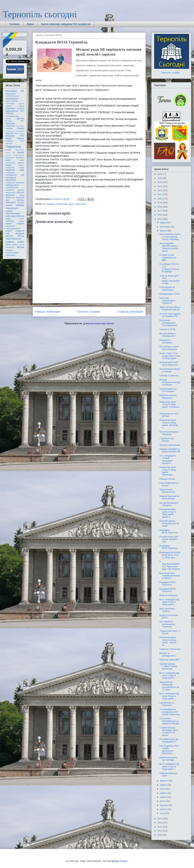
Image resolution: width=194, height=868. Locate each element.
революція (10, 226)
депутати (10, 195)
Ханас (21, 152)
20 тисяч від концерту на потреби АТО (170, 315)
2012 (160, 827)
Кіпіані (22, 133)
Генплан (10, 113)
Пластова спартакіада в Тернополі (167, 301)
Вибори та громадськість (168, 654)
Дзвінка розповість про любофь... (168, 759)
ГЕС (22, 111)
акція (8, 160)
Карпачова (10, 131)
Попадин (9, 141)
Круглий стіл (12, 133)
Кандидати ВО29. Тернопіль (168, 590)
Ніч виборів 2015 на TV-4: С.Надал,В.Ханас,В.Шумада (169, 268)
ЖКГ (22, 121)
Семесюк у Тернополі (170, 649)
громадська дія (15, 175)
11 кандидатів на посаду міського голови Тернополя (169, 712)
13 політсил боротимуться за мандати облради (169, 721)
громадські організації (11, 179)
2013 (160, 823)
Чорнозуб (10, 158)
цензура (9, 250)
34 (44, 204)
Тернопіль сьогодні (40, 14)
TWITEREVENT (12, 96)
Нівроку (20, 138)
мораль (21, 202)
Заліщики (10, 123)
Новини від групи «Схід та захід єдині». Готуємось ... (169, 406)
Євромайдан (12, 99)
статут (9, 231)
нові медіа (11, 216)
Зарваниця (10, 126)
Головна (14, 24)
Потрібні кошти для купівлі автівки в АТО (169, 539)
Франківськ (20, 150)
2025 (160, 178)
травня (164, 797)
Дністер (20, 119)
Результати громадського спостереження (168, 323)
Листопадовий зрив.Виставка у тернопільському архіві (169, 247)
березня (164, 805)
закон (8, 197)
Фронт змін (10, 153)
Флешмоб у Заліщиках (166, 341)
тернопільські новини (13, 240)
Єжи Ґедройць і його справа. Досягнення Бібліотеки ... (169, 750)
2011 (160, 831)
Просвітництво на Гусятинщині (168, 390)
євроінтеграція (12, 253)
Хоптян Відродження (15, 155)
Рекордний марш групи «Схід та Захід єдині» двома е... (168, 513)
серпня (164, 785)
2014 (160, 819)
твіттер (21, 236)
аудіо (22, 160)
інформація (11, 255)
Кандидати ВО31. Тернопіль (168, 583)
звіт (13, 197)
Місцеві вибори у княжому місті (168, 335)
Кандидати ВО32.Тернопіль (168, 531)
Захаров (9, 128)
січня (163, 813)
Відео (30, 24)
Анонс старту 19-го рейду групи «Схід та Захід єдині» (170, 356)
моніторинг (11, 202)
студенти (20, 231)
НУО (22, 136)
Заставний (20, 126)
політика (10, 221)
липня (163, 789)
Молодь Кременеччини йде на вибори (170, 382)
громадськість (12, 185)
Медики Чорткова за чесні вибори (169, 497)
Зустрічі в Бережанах (170, 445)
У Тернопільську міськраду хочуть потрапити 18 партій (169, 731)
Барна (21, 106)
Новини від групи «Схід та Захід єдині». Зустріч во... (168, 641)
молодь (21, 200)
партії (22, 219)
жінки (22, 195)
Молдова (10, 136)
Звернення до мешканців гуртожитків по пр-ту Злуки (169, 686)
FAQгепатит (11, 94)
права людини (15, 224)
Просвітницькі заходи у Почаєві (170, 370)
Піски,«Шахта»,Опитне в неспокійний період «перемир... (170, 237)
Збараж (20, 128)
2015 (160, 219)
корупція (20, 197)
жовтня (164, 231)
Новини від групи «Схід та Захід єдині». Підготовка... (168, 471)
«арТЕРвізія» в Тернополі (167, 704)
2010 (160, 835)
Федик (8, 150)
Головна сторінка (89, 312)
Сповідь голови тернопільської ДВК (168, 258)
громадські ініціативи (15, 183)
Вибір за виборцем (169, 595)
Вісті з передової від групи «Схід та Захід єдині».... (169, 602)
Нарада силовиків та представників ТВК (170, 450)
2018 (160, 207)
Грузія (8, 119)
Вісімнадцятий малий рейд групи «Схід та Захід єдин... (170, 555)
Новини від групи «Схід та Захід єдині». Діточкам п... (169, 424)
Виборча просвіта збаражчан (168, 397)
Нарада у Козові (167, 479)
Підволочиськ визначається (167, 491)
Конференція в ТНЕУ (170, 294)
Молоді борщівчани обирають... (169, 504)
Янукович (20, 158)
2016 (160, 215)
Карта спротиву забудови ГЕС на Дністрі (66, 24)
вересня (164, 781)
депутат (20, 192)
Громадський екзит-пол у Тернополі (169, 364)
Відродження (12, 111)
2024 (160, 182)
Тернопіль (80, 204)
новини (9, 205)
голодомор (10, 172)
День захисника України (167, 610)
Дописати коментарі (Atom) (98, 323)
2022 (160, 190)
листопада (165, 227)
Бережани (10, 108)
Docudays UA (15, 91)
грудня (163, 223)
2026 (160, 174)
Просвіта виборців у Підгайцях (169, 433)
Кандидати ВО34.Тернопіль (168, 547)
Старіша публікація (130, 312)
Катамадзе (20, 131)
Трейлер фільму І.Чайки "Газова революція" (168, 666)
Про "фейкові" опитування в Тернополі (167, 624)
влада (8, 165)
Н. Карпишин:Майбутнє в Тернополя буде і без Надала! (170, 565)
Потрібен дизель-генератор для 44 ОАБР (169, 524)
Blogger (123, 861)
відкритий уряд (15, 170)
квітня (163, 801)
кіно (7, 200)
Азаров (9, 106)
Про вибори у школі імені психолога (169, 348)
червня (164, 793)
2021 (160, 194)
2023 (160, 186)
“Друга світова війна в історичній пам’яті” (170, 308)
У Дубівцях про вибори (167, 440)
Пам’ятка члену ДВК (169, 660)
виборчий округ (65, 204)
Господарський (12, 116)
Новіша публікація (48, 312)
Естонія (9, 121)
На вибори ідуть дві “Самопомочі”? (169, 740)
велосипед (10, 163)
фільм (21, 247)
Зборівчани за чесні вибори (169, 415)
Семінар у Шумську (169, 376)
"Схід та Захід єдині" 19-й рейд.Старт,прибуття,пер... (170, 280)
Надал (9, 138)
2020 (160, 199)
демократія (10, 192)
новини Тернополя (15, 207)
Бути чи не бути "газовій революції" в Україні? (170, 576)
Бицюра (21, 108)
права (22, 221)
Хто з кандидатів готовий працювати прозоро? (168, 459)
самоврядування (13, 228)
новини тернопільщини (13, 212)
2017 (160, 211)
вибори (51, 204)
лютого (164, 809)
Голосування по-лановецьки (167, 289)
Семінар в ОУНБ (168, 329)
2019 (160, 203)
